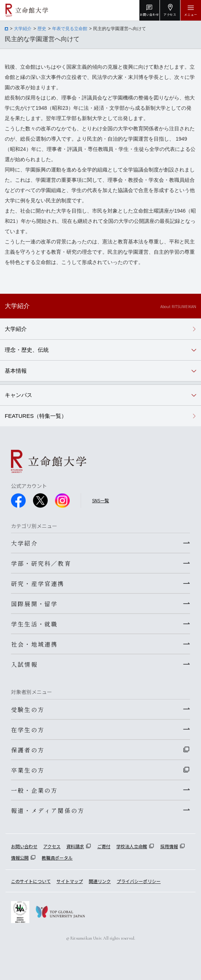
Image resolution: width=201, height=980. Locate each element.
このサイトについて (31, 881)
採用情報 (169, 846)
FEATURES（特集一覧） (36, 416)
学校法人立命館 (132, 846)
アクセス (52, 846)
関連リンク (100, 881)
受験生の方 (28, 709)
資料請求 (75, 846)
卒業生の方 (28, 770)
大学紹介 (23, 29)
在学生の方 (28, 730)
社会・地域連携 (34, 644)
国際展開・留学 (34, 604)
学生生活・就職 (34, 624)
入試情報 (24, 664)
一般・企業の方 (34, 790)
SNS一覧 (100, 500)
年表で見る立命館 (70, 29)
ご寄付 (104, 846)
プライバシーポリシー (139, 881)
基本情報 (16, 371)
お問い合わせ (24, 846)
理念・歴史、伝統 (27, 350)
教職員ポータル (57, 858)
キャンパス (19, 395)
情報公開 (20, 858)
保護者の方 (28, 750)
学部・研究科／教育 (41, 563)
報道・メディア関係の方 (48, 810)
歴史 (42, 29)
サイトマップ (70, 881)
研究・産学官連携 (38, 583)
